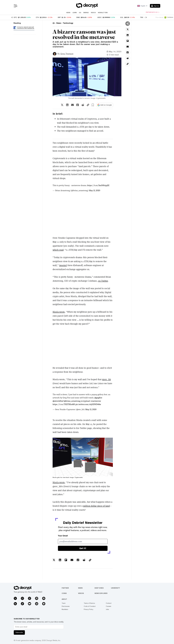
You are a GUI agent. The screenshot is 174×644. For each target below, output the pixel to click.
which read (58, 250)
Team (64, 603)
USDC (99, 17)
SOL (122, 17)
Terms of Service (89, 603)
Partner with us (152, 12)
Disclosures (66, 606)
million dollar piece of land (96, 506)
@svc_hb (106, 379)
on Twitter (103, 281)
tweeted (63, 265)
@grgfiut (98, 398)
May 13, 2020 (95, 190)
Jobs (107, 609)
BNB (78, 17)
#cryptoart (86, 401)
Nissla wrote (59, 312)
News (68, 13)
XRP (59, 17)
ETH (37, 17)
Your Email (63, 536)
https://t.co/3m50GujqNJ (98, 185)
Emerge (86, 13)
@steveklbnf (58, 401)
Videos (93, 13)
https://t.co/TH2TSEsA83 (64, 404)
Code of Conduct (90, 606)
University (115, 588)
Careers (109, 606)
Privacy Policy (88, 609)
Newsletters (103, 13)
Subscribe (19, 632)
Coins (64, 593)
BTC (15, 17)
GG (80, 13)
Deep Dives (99, 588)
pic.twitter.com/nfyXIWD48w (88, 404)
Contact (109, 603)
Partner (65, 588)
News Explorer (101, 593)
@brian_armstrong (72, 401)
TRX (142, 17)
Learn (75, 13)
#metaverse (96, 401)
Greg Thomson (67, 54)
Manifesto (65, 609)
